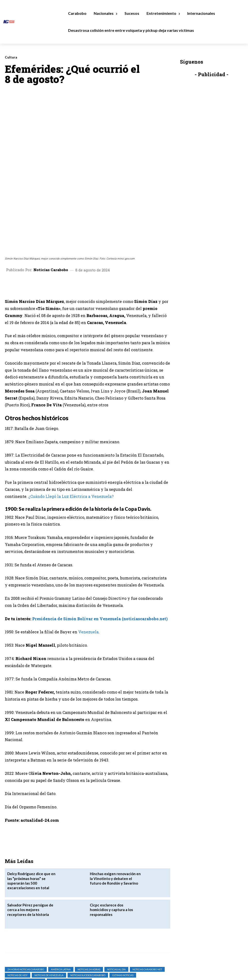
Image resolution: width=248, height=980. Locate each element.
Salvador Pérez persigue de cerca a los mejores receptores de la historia (32, 859)
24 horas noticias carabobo (26, 919)
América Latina (61, 919)
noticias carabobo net (147, 919)
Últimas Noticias (123, 925)
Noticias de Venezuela (49, 925)
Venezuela (88, 582)
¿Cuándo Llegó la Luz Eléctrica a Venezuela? (71, 447)
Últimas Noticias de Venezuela (69, 931)
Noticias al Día (116, 919)
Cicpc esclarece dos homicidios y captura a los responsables (115, 857)
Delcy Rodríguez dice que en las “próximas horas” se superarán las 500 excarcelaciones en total (33, 828)
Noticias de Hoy (18, 925)
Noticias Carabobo (51, 220)
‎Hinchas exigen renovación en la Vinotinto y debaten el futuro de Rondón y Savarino (115, 828)
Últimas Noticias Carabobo (25, 931)
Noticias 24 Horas (89, 919)
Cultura (11, 57)
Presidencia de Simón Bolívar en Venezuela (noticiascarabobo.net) (100, 569)
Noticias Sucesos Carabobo (88, 925)
